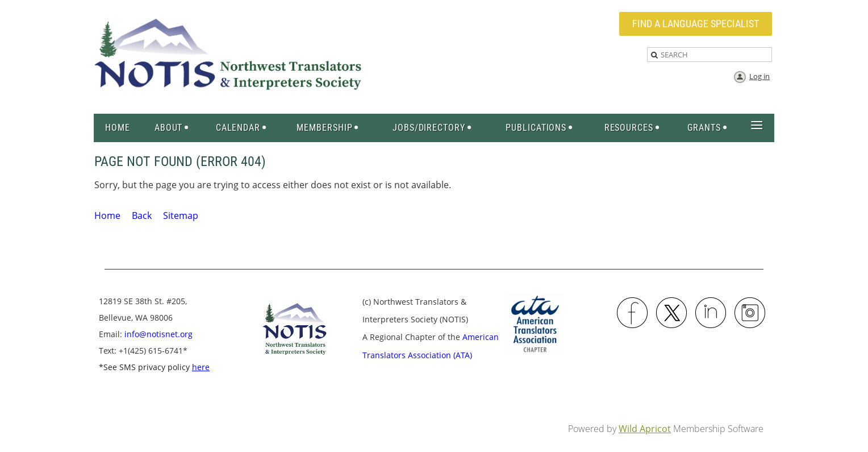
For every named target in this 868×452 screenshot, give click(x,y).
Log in (759, 76)
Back (142, 215)
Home (107, 215)
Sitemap (181, 215)
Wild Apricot (645, 429)
